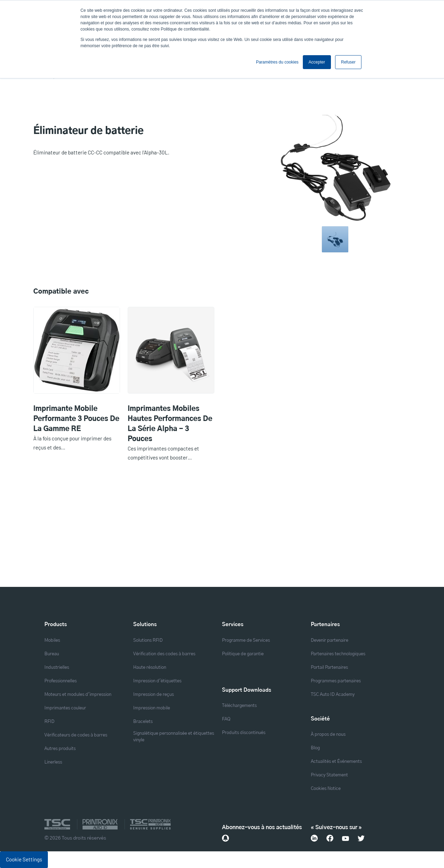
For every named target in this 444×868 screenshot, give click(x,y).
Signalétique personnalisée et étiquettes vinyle (174, 737)
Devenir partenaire (330, 641)
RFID (49, 722)
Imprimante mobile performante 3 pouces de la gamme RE (76, 419)
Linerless (53, 762)
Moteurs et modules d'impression (78, 695)
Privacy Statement (329, 775)
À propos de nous (328, 735)
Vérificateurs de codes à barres (76, 735)
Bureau (52, 654)
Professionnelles (61, 681)
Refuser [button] (348, 62)
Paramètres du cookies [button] (277, 62)
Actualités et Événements (336, 762)
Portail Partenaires (329, 668)
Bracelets (143, 722)
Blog (315, 748)
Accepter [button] (317, 62)
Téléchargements (239, 706)
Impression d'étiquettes (157, 681)
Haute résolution (150, 668)
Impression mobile (152, 708)
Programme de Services (246, 641)
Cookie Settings (24, 859)
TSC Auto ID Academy (333, 695)
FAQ (226, 719)
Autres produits (60, 749)
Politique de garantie (243, 654)
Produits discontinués (244, 733)
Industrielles (57, 668)
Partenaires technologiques (338, 654)
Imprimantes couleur (65, 708)
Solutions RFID (148, 641)
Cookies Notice (326, 789)
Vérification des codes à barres (164, 654)
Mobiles (52, 641)
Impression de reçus (153, 695)
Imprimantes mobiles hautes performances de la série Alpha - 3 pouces (170, 424)
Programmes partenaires (336, 681)
